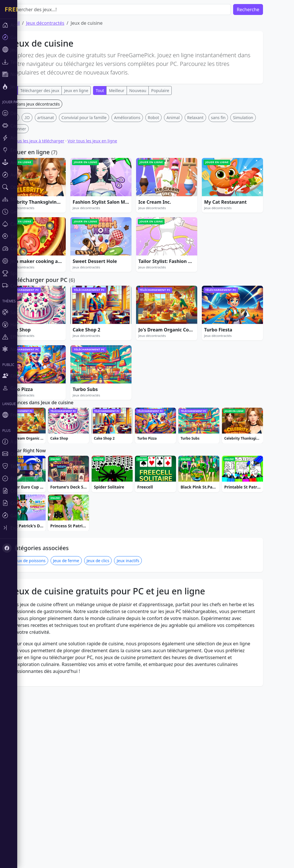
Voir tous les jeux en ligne (109, 226)
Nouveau (155, 90)
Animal (190, 203)
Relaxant (213, 203)
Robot (171, 203)
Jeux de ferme (83, 736)
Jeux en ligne (93, 90)
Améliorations (144, 203)
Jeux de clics (115, 736)
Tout (117, 90)
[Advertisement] (151, 140)
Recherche (265, 9)
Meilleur (134, 90)
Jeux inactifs (145, 736)
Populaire (177, 90)
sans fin (236, 203)
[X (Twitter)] (20, 548)
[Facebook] (7, 548)
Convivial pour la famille (101, 203)
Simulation (260, 203)
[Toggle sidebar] (34, 528)
